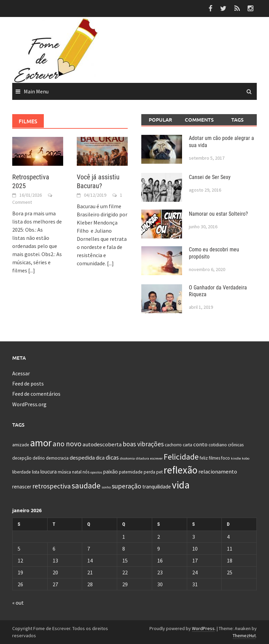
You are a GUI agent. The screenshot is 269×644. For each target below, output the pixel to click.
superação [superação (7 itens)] (127, 486)
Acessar (21, 373)
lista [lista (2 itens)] (36, 472)
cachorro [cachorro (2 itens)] (173, 445)
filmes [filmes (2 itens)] (214, 458)
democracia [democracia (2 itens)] (57, 458)
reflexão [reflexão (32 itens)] (181, 470)
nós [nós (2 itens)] (86, 472)
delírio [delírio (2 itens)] (39, 458)
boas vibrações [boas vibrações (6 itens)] (143, 444)
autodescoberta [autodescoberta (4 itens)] (102, 444)
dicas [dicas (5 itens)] (112, 457)
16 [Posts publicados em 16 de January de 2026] (160, 560)
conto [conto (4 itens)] (200, 444)
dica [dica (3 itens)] (100, 458)
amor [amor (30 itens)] (41, 443)
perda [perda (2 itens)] (149, 472)
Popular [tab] (160, 120)
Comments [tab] (199, 120)
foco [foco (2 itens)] (226, 458)
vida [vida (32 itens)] (181, 485)
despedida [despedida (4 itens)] (82, 458)
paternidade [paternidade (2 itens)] (131, 472)
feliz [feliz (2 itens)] (204, 458)
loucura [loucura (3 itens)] (49, 472)
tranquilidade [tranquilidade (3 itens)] (157, 487)
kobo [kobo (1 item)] (246, 458)
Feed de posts (28, 383)
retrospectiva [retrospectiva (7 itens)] (51, 486)
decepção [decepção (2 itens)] (22, 458)
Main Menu (36, 91)
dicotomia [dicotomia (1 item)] (127, 458)
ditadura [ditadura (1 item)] (142, 458)
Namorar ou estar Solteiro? (218, 214)
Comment (22, 202)
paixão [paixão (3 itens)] (111, 472)
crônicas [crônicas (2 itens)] (236, 445)
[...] (32, 270)
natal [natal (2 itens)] (77, 472)
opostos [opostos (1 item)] (96, 472)
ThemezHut (244, 636)
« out (18, 603)
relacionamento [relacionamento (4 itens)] (218, 471)
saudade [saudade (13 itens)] (86, 486)
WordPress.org (29, 404)
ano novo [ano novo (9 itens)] (67, 444)
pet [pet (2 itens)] (159, 472)
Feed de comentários (36, 394)
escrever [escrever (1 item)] (156, 458)
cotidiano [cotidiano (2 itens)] (218, 445)
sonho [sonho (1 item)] (106, 487)
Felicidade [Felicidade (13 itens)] (181, 457)
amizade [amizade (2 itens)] (21, 445)
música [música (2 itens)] (64, 472)
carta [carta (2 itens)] (187, 445)
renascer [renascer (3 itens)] (22, 487)
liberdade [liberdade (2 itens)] (22, 472)
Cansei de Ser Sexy (210, 177)
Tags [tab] (237, 120)
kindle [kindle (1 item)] (236, 458)
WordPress (203, 628)
